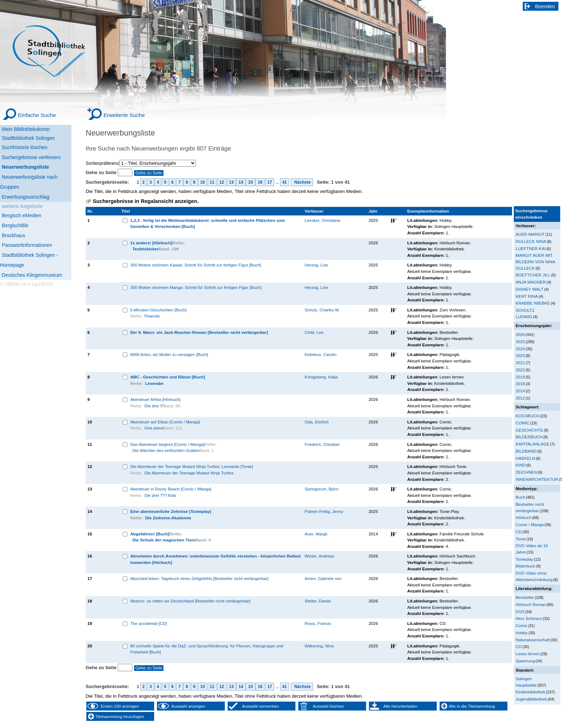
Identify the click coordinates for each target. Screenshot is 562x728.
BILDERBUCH (529, 437)
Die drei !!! (154, 406)
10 (202, 182)
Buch (520, 497)
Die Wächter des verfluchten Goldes (166, 450)
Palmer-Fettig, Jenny (324, 511)
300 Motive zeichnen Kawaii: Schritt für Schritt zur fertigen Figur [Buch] (196, 265)
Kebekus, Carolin (321, 354)
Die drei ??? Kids (160, 495)
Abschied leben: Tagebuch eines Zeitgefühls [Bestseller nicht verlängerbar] (199, 578)
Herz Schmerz (529, 618)
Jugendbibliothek (531, 699)
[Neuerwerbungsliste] (36, 166)
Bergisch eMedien (22, 215)
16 (260, 182)
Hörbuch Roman (531, 604)
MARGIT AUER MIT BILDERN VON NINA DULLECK (535, 261)
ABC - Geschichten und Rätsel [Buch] (168, 377)
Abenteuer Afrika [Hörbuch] (155, 399)
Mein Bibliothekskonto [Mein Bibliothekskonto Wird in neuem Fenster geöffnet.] (26, 129)
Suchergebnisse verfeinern (31, 157)
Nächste (302, 182)
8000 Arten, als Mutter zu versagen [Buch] (169, 354)
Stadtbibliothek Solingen (28, 138)
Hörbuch (523, 517)
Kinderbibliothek (530, 692)
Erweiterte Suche (124, 115)
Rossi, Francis (318, 623)
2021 (520, 363)
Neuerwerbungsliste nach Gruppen (29, 182)
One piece (154, 428)
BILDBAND (526, 451)
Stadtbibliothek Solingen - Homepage (29, 260)
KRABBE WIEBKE (533, 303)
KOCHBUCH (528, 416)
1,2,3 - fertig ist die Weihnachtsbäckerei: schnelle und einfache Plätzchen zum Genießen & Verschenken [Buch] (208, 223)
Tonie (521, 539)
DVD (520, 612)
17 (270, 182)
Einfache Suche (37, 115)
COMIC (523, 423)
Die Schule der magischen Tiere (164, 540)
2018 (520, 384)
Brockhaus (13, 235)
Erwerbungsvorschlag (26, 197)
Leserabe (154, 383)
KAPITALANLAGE (533, 444)
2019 (520, 377)
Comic (522, 625)
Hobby (522, 633)
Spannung (525, 661)
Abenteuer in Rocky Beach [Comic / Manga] (171, 489)
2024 (520, 349)
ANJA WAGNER (531, 282)
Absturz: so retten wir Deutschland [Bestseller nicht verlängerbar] (190, 601)
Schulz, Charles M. (322, 310)
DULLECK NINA (531, 241)
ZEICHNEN (526, 472)
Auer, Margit (316, 534)
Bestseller (525, 597)
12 (222, 182)
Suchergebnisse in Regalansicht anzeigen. (146, 201)
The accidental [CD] (149, 623)
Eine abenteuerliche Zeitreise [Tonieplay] (171, 511)
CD (519, 532)
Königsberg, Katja (321, 377)
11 (212, 182)
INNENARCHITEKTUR (537, 479)
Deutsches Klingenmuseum (32, 275)
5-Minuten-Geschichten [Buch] (158, 310)
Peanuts (152, 316)
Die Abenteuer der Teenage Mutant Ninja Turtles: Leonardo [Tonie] (192, 466)
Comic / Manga (530, 525)
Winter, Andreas (320, 556)
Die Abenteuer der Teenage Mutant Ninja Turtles (189, 473)
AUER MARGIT (530, 234)
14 (241, 182)
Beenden (545, 6)
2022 (520, 370)
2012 (520, 398)
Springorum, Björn (321, 489)
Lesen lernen (528, 654)
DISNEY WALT (530, 289)
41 (285, 182)
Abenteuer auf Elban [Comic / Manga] (165, 422)
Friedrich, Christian (322, 444)
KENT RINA (527, 296)
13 (231, 182)
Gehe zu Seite (102, 172)
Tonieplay (525, 559)
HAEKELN (525, 458)
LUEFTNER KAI (531, 248)
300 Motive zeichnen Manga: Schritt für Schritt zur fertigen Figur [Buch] (196, 287)
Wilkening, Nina (319, 646)
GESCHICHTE (529, 430)
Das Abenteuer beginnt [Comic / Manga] (167, 444)
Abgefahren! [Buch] (150, 534)
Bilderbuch (525, 566)
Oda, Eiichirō (317, 422)
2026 (520, 334)
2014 (520, 391)
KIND (521, 465)
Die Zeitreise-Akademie (168, 518)
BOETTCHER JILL (533, 275)
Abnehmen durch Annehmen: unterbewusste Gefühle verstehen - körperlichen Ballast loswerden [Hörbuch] (216, 559)
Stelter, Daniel (318, 601)
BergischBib (15, 225)
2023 (520, 355)
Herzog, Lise (317, 265)
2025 (520, 342)
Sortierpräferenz (103, 163)
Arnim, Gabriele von (323, 578)
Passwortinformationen (27, 245)
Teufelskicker (146, 249)
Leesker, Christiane (323, 220)
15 (250, 182)
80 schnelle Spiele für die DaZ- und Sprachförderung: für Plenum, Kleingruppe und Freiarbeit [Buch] (207, 649)
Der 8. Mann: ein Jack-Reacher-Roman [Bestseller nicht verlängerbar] (199, 332)
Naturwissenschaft (533, 640)
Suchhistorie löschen (25, 147)
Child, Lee (314, 332)
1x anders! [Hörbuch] (151, 243)
